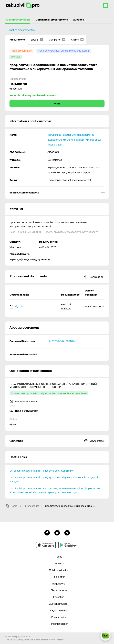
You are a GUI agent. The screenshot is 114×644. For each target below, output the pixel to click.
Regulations (59, 584)
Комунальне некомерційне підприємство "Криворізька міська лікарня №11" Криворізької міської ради (74, 140)
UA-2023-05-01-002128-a (62, 341)
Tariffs (59, 557)
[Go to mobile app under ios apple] (46, 545)
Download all (93, 276)
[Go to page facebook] (47, 532)
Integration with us (59, 610)
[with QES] (16, 57)
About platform (59, 590)
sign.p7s (19, 306)
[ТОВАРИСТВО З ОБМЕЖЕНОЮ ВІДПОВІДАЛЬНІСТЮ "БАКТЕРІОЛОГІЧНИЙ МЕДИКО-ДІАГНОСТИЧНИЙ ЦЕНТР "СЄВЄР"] (55, 385)
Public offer (59, 577)
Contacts (59, 563)
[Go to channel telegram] (67, 532)
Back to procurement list (22, 30)
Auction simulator (59, 604)
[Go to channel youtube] (57, 532)
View (57, 104)
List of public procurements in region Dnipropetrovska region (42, 471)
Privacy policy (59, 617)
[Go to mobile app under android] (68, 545)
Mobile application (59, 570)
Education (59, 597)
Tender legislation (59, 624)
